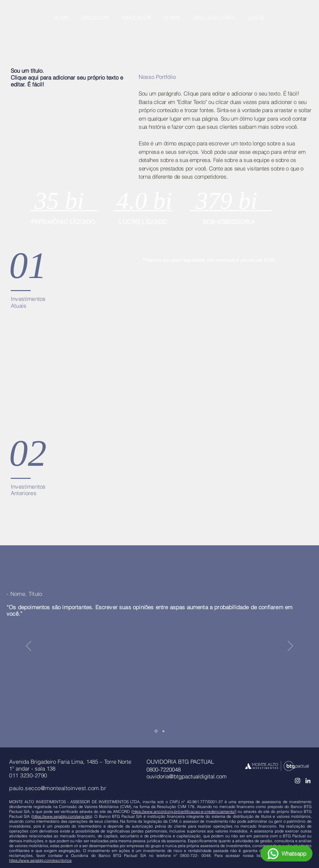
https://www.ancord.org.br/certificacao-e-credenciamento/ (184, 811)
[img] (164, 267)
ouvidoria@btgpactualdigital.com (187, 776)
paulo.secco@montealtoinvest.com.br (58, 788)
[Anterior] (29, 646)
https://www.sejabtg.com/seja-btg (62, 816)
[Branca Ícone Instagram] (298, 781)
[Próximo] (290, 646)
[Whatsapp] (286, 853)
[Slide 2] (163, 731)
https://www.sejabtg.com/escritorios (40, 860)
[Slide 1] (156, 731)
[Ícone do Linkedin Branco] (308, 781)
